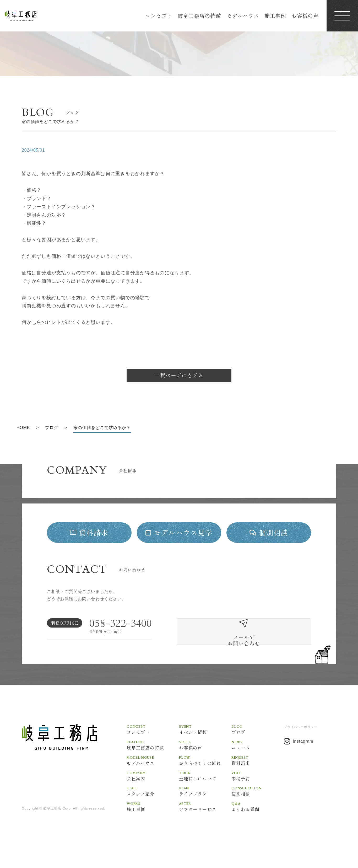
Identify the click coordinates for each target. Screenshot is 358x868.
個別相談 (258, 808)
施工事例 (275, 16)
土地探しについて (205, 792)
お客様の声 (305, 16)
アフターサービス (205, 823)
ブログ (258, 745)
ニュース (258, 760)
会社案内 (153, 792)
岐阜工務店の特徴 (199, 16)
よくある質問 (258, 823)
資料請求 (258, 776)
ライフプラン (205, 808)
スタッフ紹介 (153, 808)
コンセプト (159, 16)
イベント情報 (205, 745)
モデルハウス (243, 16)
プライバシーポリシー (301, 742)
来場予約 (258, 792)
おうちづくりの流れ (205, 776)
